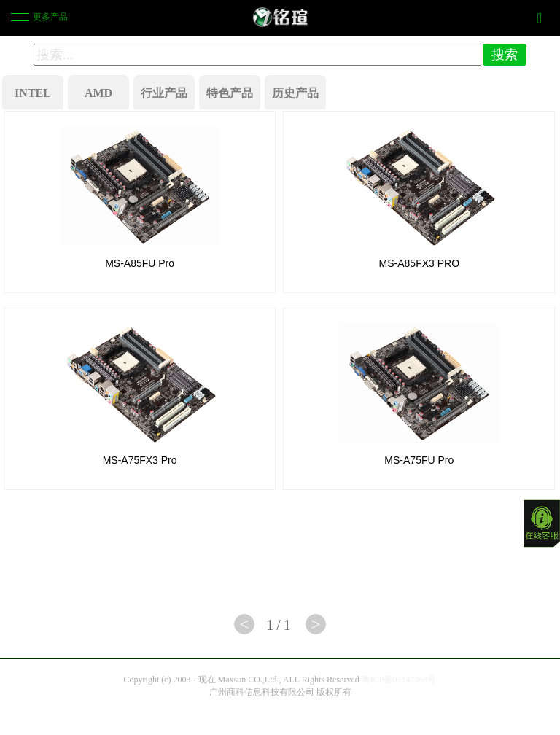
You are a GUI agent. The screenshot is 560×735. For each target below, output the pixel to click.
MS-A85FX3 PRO (419, 263)
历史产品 (295, 93)
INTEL (33, 93)
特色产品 (230, 93)
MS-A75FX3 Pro (140, 460)
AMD (98, 93)
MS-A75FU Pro (419, 460)
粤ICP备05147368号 (399, 680)
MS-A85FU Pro (140, 263)
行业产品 (164, 93)
